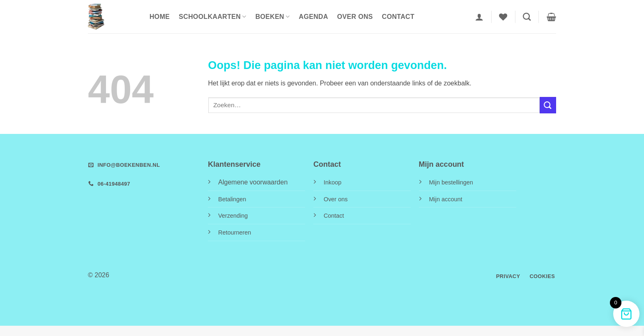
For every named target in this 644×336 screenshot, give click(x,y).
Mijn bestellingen (451, 182)
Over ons (355, 17)
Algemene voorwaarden (253, 182)
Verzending (233, 216)
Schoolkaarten (212, 17)
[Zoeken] (527, 17)
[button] (479, 17)
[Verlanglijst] (503, 17)
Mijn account (446, 199)
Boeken (273, 17)
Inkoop (332, 182)
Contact (398, 17)
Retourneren (235, 232)
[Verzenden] (548, 105)
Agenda (314, 17)
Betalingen (232, 199)
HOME (160, 17)
